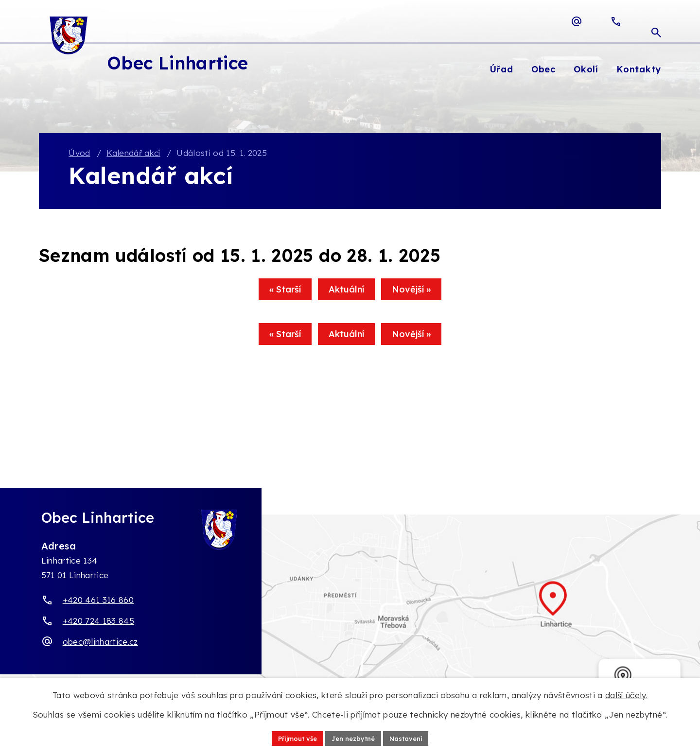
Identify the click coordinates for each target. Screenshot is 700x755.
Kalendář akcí (133, 153)
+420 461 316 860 (98, 601)
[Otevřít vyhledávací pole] (656, 21)
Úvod (79, 153)
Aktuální (346, 293)
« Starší (275, 293)
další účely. (626, 694)
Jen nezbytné (354, 738)
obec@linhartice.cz (100, 642)
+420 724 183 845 (98, 622)
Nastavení (411, 738)
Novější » (421, 293)
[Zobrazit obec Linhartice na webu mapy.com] (350, 609)
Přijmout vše (293, 738)
